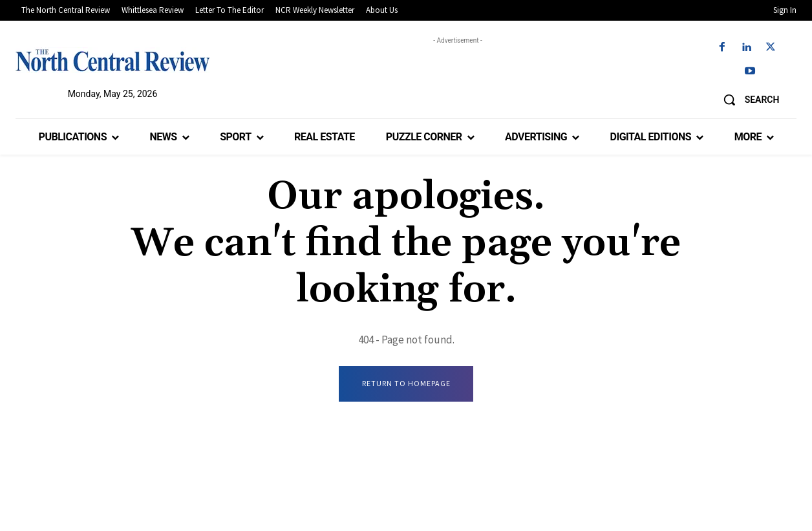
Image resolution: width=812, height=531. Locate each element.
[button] (747, 100)
